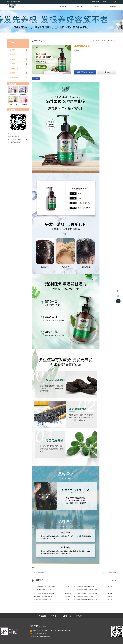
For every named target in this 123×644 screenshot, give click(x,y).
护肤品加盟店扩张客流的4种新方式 (93, 587)
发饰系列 (19, 59)
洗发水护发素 (19, 68)
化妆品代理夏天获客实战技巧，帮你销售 (93, 590)
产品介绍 (36, 79)
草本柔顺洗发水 (40, 573)
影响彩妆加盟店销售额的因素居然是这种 (93, 600)
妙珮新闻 (113, 7)
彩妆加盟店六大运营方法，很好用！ (52, 596)
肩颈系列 (19, 64)
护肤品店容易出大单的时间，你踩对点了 (93, 596)
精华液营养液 (19, 78)
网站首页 (63, 7)
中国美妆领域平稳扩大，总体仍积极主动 (52, 587)
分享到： (34, 567)
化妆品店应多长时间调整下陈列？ (52, 600)
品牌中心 (96, 7)
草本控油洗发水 (112, 573)
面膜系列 (19, 73)
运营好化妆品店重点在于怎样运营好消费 (93, 593)
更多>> (114, 581)
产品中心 (80, 7)
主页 (99, 41)
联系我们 (105, 2)
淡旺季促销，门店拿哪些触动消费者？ (52, 593)
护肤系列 (19, 50)
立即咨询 (107, 72)
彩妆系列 (19, 55)
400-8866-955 (118, 286)
